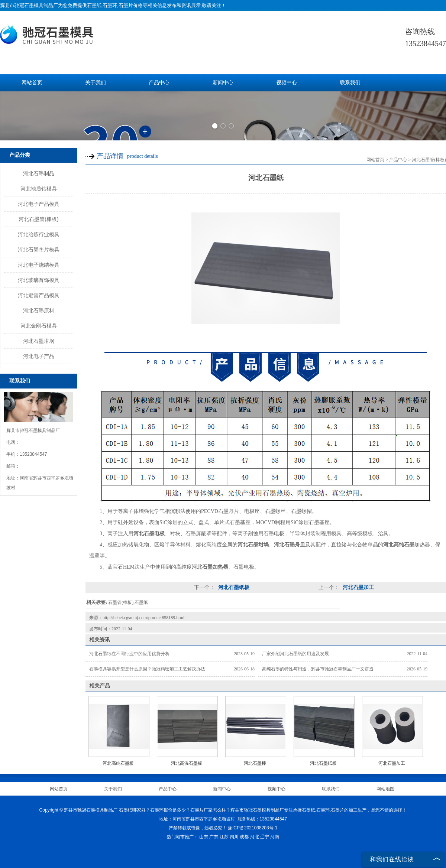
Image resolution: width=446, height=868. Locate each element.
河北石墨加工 (358, 587)
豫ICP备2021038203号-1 (253, 828)
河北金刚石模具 (39, 326)
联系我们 (350, 83)
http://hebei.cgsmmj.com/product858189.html (143, 618)
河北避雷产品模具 (39, 295)
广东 (214, 837)
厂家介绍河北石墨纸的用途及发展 (295, 654)
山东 (204, 837)
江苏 (224, 837)
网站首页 (32, 83)
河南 (275, 837)
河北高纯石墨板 (118, 763)
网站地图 (385, 789)
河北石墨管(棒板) (38, 219)
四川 (234, 837)
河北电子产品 (39, 356)
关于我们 (96, 83)
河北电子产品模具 (39, 204)
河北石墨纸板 (233, 587)
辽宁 (265, 837)
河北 (255, 837)
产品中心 (159, 83)
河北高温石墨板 (187, 763)
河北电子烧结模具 (39, 265)
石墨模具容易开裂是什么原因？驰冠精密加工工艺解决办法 (147, 669)
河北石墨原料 (39, 311)
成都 (244, 837)
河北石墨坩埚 (39, 341)
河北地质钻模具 (39, 189)
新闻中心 (223, 83)
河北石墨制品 (39, 173)
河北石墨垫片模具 (39, 250)
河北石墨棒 (255, 763)
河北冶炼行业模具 (39, 234)
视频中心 (287, 83)
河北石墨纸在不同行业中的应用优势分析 (129, 654)
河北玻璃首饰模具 (39, 280)
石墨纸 (94, 5)
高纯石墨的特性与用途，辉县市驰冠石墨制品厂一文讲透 (318, 669)
